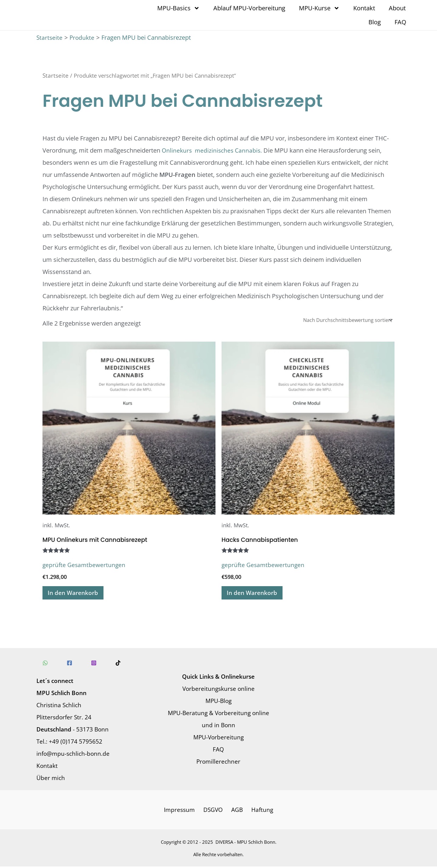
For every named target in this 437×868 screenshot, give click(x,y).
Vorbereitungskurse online (218, 689)
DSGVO (214, 811)
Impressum (181, 811)
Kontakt (364, 8)
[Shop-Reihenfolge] (348, 320)
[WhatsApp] (45, 664)
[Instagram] (88, 664)
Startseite (56, 75)
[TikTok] (109, 664)
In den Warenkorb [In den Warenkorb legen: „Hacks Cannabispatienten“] (254, 593)
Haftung (261, 811)
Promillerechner (218, 762)
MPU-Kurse (319, 8)
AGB (237, 811)
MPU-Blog (218, 702)
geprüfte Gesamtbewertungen (85, 565)
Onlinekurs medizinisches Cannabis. (213, 150)
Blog (375, 22)
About (397, 8)
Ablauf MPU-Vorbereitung (249, 8)
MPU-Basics (178, 8)
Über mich (51, 779)
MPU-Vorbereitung (218, 738)
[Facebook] (66, 664)
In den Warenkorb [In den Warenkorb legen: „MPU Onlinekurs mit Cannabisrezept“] (75, 593)
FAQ (400, 22)
